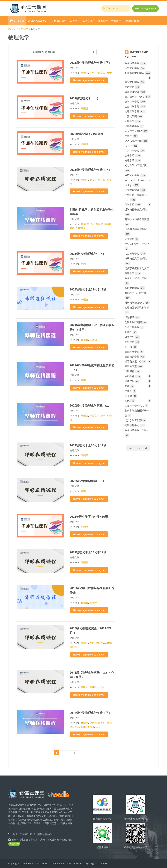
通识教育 (133, 376)
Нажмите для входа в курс (89, 80)
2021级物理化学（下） (85, 98)
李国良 (99, 73)
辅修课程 (132, 381)
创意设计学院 (134, 327)
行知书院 (132, 317)
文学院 (132, 136)
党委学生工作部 (135, 420)
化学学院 (23, 29)
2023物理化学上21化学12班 (88, 289)
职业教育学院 (135, 190)
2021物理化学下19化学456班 (89, 516)
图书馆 (131, 347)
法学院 (132, 146)
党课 (129, 386)
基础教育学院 (135, 288)
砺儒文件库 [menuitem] (89, 21)
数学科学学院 (135, 102)
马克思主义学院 (136, 131)
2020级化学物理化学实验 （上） (91, 405)
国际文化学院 (135, 82)
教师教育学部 (135, 357)
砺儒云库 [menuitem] (74, 21)
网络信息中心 (135, 425)
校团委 (130, 391)
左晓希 (108, 73)
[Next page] (74, 753)
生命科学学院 (135, 106)
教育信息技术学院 (138, 97)
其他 (130, 401)
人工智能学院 (135, 254)
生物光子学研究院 (137, 406)
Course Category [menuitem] (37, 21)
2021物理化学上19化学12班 (88, 552)
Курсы (12, 29)
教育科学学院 (135, 63)
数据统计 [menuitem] (103, 21)
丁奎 (92, 73)
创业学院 (132, 239)
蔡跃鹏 (99, 224)
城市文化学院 (135, 175)
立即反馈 (14, 844)
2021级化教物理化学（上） (88, 254)
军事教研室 (134, 366)
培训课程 (132, 371)
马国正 (85, 73)
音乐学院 (133, 155)
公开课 (131, 396)
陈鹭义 (82, 228)
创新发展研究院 (136, 322)
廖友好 (93, 180)
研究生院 (132, 337)
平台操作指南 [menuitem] (59, 21)
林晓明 (91, 224)
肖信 (83, 224)
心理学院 (133, 121)
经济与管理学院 (136, 141)
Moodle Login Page (145, 8)
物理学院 (133, 160)
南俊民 (108, 224)
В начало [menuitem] (19, 21)
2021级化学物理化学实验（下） (91, 63)
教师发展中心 (134, 352)
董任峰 (73, 647)
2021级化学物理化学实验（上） (91, 170)
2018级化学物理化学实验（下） (91, 713)
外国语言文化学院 (138, 73)
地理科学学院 (135, 111)
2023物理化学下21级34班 (86, 134)
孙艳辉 (85, 340)
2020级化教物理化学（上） (88, 481)
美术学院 (132, 87)
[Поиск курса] (116, 8)
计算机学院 (134, 116)
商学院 (131, 332)
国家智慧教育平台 (102, 819)
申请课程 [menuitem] (116, 21)
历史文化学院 (135, 68)
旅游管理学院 (135, 92)
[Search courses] (134, 448)
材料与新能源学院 (137, 303)
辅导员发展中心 (135, 361)
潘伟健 (91, 727)
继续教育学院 (134, 126)
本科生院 (132, 342)
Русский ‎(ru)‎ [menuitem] (133, 21)
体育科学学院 (135, 151)
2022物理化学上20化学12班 (88, 445)
